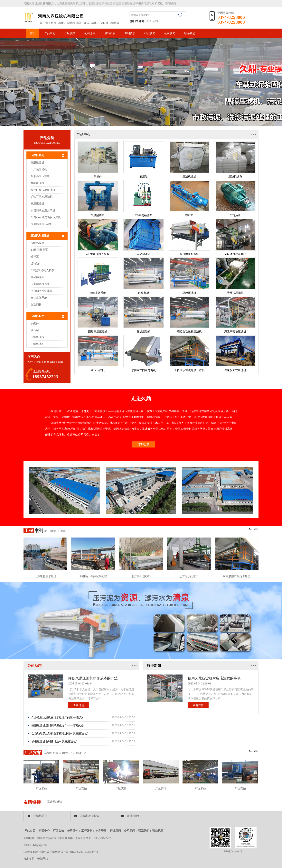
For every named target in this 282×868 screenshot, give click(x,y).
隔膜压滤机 (37, 163)
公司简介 (73, 831)
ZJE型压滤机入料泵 (42, 270)
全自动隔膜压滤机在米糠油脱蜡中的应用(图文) (60, 733)
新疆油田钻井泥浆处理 (93, 576)
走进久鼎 (141, 398)
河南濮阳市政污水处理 (237, 576)
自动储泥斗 (37, 277)
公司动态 (34, 666)
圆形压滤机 (153, 21)
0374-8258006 (231, 17)
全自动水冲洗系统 (42, 291)
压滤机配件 (37, 316)
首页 (33, 33)
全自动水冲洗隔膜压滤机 (46, 217)
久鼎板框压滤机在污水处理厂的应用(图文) (57, 717)
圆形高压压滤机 (40, 176)
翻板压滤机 (37, 183)
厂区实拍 (70, 33)
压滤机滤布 (37, 344)
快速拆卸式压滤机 (42, 224)
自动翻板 (36, 305)
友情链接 (32, 802)
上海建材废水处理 (45, 576)
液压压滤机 (37, 204)
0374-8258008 (231, 22)
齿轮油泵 (36, 263)
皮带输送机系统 (40, 284)
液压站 (35, 330)
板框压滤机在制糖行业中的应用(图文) (54, 741)
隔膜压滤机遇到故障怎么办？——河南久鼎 (58, 725)
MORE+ (254, 529)
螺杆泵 (35, 257)
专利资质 (130, 33)
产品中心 (50, 33)
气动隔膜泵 (37, 243)
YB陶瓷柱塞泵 (39, 250)
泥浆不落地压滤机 (42, 197)
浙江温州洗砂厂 (141, 576)
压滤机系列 (37, 155)
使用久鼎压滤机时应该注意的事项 (214, 678)
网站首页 (30, 831)
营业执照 (158, 831)
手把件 (35, 323)
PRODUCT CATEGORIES (47, 143)
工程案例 (87, 831)
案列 (33, 531)
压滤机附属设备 (40, 236)
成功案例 (110, 33)
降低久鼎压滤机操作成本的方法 (93, 678)
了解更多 (144, 444)
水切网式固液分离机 (43, 210)
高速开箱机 (54, 802)
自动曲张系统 (39, 298)
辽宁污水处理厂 (189, 576)
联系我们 (190, 33)
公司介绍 (90, 33)
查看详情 (79, 705)
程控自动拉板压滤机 (43, 190)
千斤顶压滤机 (39, 169)
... (254, 133)
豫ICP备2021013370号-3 (84, 852)
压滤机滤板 (37, 337)
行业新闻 (150, 33)
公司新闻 (170, 33)
